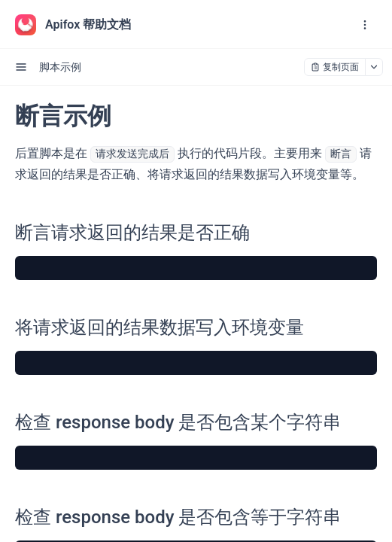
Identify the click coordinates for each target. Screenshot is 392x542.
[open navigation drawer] (365, 25)
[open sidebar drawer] (21, 67)
